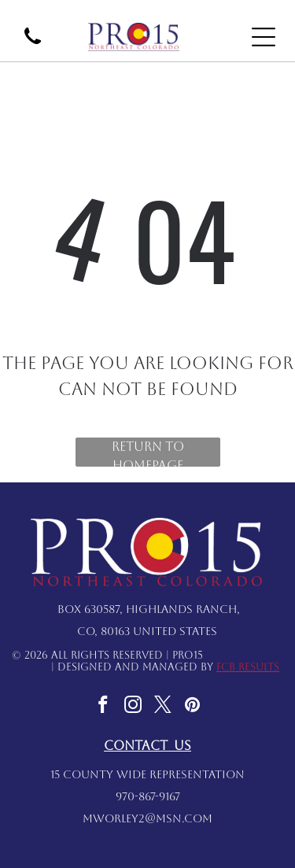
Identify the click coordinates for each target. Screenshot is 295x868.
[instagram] (133, 707)
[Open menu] (264, 37)
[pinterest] (192, 707)
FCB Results (248, 667)
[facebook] (103, 707)
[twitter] (162, 707)
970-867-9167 (148, 796)
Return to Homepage (148, 453)
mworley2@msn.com (147, 818)
